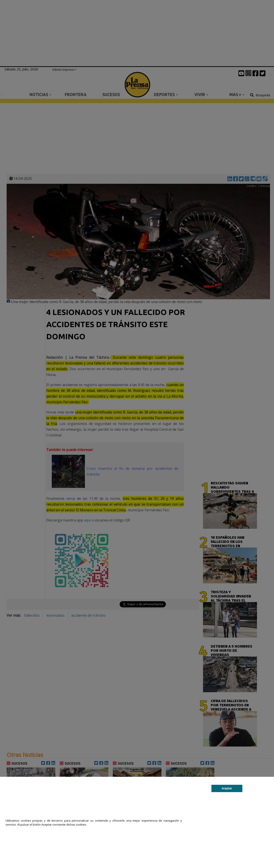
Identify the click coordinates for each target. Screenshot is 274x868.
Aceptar (227, 788)
